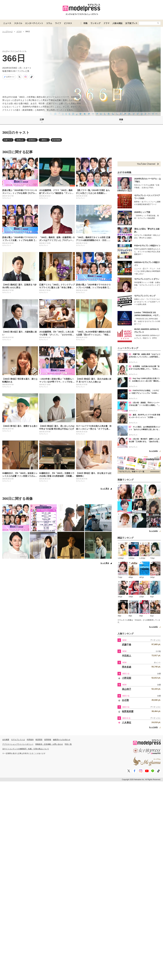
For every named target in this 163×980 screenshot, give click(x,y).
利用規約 (30, 740)
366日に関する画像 (17, 499)
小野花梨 (127, 678)
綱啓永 (44, 140)
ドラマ (106, 23)
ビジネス (68, 23)
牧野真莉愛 (128, 711)
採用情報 (48, 740)
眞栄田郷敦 (56, 140)
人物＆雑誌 (117, 23)
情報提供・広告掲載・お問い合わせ (49, 744)
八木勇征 (127, 723)
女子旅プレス (131, 23)
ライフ (58, 23)
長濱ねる (20, 140)
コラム (49, 23)
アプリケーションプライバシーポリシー (18, 744)
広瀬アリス (8, 140)
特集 (86, 23)
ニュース (7, 23)
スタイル (18, 23)
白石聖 (125, 700)
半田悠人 (127, 656)
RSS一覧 (68, 744)
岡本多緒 (127, 667)
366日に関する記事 (17, 152)
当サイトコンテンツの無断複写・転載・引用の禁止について (26, 749)
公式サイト (9, 77)
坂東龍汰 (32, 140)
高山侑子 (127, 689)
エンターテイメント (34, 23)
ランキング (95, 23)
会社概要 (6, 740)
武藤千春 (127, 645)
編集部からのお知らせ (62, 740)
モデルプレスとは (18, 740)
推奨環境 (39, 740)
